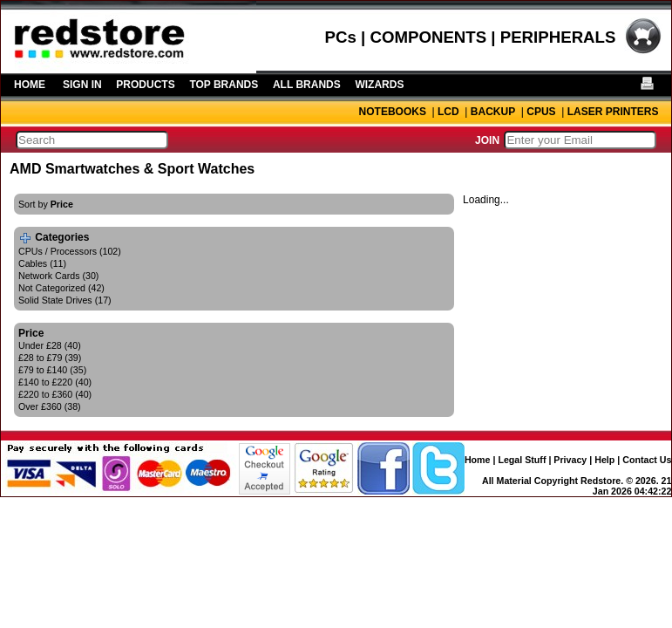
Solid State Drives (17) (65, 300)
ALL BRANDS (307, 85)
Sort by (46, 204)
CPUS (541, 112)
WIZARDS (379, 85)
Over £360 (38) (50, 406)
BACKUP (493, 112)
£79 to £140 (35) (52, 370)
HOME (30, 85)
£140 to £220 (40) (55, 382)
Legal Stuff (522, 460)
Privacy (570, 460)
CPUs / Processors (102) (70, 251)
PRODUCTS (145, 85)
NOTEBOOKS (393, 112)
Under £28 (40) (50, 345)
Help (604, 460)
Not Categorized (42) (61, 288)
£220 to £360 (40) (55, 394)
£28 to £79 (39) (50, 358)
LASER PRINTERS (613, 112)
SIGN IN (82, 85)
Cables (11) (42, 263)
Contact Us (647, 460)
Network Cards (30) (58, 276)
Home (478, 460)
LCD (448, 112)
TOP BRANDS (224, 85)
